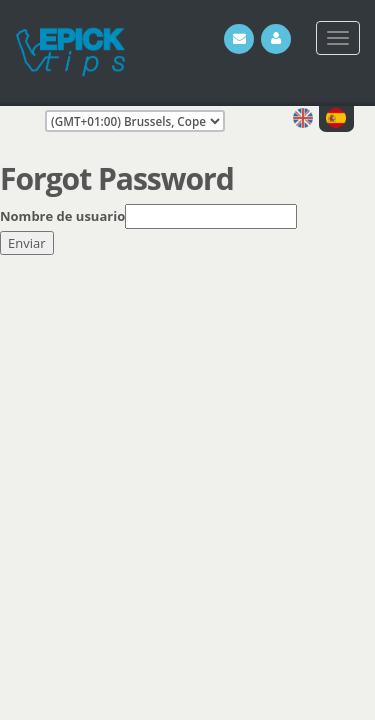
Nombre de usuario (62, 216)
